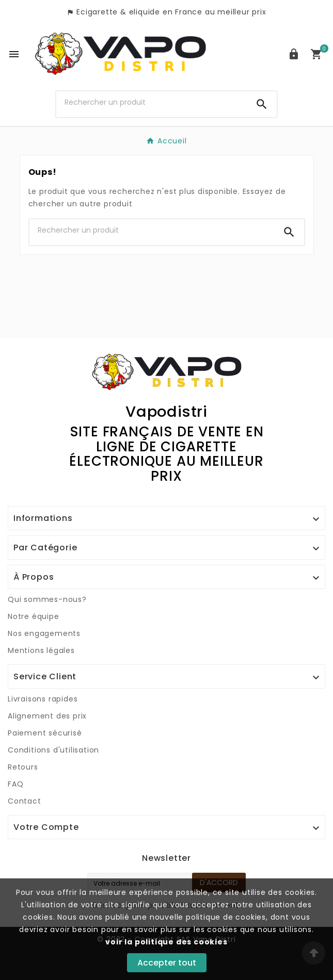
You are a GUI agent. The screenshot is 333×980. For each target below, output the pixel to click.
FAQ (15, 784)
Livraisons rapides (43, 699)
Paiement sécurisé (45, 733)
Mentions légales (41, 650)
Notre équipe (34, 616)
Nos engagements (44, 633)
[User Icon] (294, 54)
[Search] (262, 104)
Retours (23, 767)
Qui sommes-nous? (47, 599)
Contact (25, 801)
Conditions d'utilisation (53, 750)
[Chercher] (152, 102)
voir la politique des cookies (166, 942)
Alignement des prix (47, 716)
